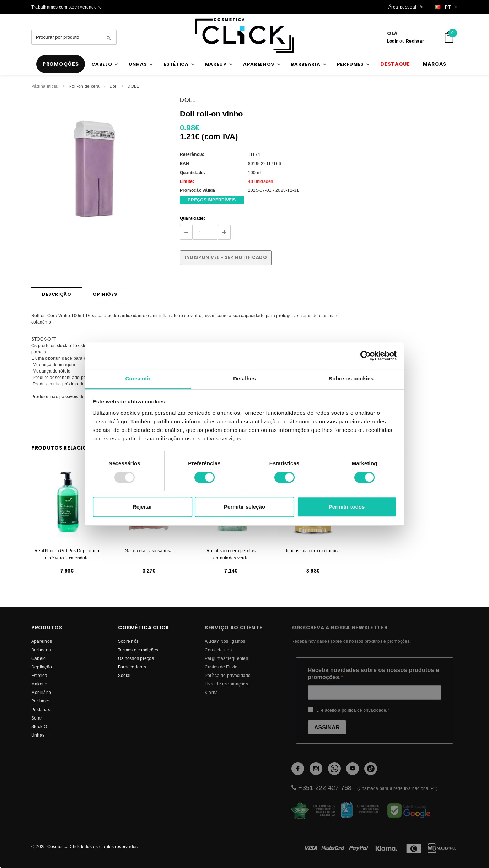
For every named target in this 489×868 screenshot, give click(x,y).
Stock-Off (40, 726)
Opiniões (105, 294)
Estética (39, 675)
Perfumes (41, 701)
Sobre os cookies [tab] (351, 378)
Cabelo (39, 658)
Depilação (42, 667)
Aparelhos (42, 641)
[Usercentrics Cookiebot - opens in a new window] (366, 356)
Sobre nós (128, 641)
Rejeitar (142, 507)
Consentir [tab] (138, 378)
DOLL (133, 86)
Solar (37, 718)
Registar (415, 41)
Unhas (38, 735)
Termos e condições (138, 650)
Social (124, 675)
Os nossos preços (136, 658)
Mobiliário (41, 692)
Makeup (39, 684)
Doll (114, 86)
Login (393, 41)
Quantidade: (193, 218)
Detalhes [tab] (244, 378)
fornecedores (132, 667)
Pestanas (41, 709)
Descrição (57, 294)
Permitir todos (347, 507)
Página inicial (45, 86)
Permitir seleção (244, 507)
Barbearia (41, 650)
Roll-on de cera (84, 86)
